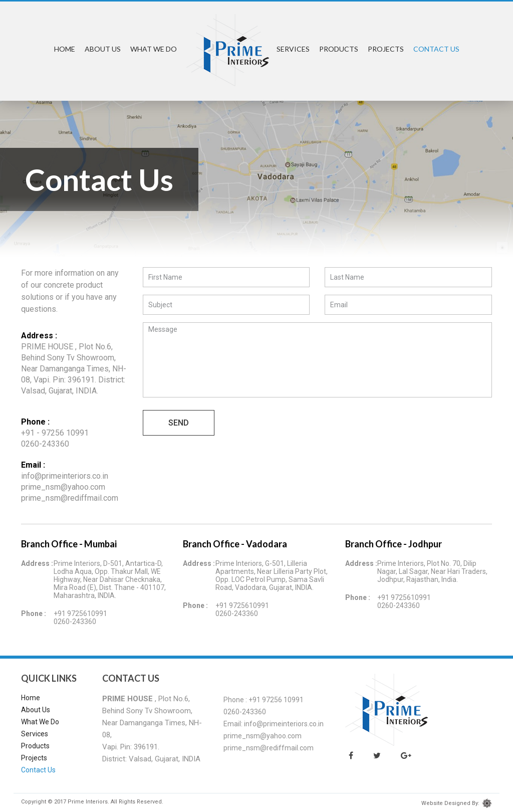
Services (293, 49)
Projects (386, 49)
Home (65, 49)
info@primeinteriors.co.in (65, 476)
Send (179, 423)
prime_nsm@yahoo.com (63, 487)
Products (339, 49)
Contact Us (436, 49)
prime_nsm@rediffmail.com (70, 498)
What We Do (154, 49)
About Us (103, 49)
